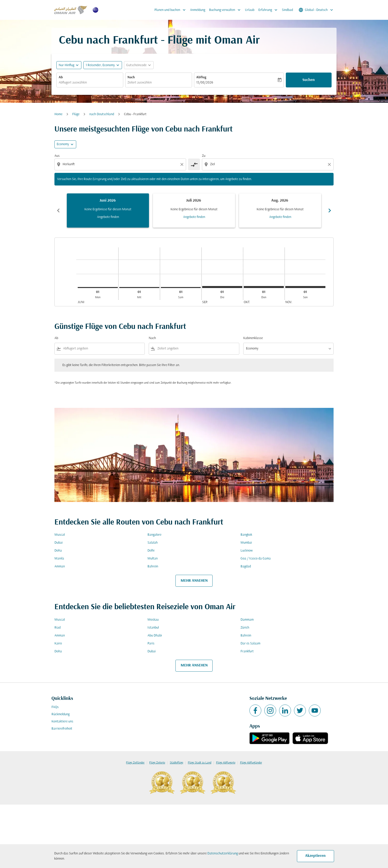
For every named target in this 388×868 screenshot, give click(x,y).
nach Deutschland (102, 114)
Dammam (247, 620)
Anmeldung (198, 10)
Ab (61, 77)
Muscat (60, 535)
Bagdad (246, 566)
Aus (57, 156)
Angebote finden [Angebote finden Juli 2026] (194, 217)
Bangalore (154, 535)
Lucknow (247, 551)
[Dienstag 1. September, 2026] (222, 287)
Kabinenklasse (253, 338)
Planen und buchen (171, 10)
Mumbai (246, 543)
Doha (58, 551)
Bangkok (246, 535)
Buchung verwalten (226, 10)
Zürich (245, 628)
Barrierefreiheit (62, 729)
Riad (58, 628)
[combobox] (90, 83)
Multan (153, 559)
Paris (151, 644)
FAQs (55, 707)
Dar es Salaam (250, 644)
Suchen (309, 80)
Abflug (201, 77)
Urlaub (250, 10)
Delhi (151, 551)
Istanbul (153, 628)
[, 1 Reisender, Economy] (100, 65)
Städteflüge (176, 763)
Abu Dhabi (155, 636)
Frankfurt (247, 651)
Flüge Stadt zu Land (200, 763)
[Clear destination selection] (330, 164)
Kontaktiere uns (62, 722)
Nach (131, 77)
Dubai (59, 543)
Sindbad (287, 10)
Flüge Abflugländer (251, 763)
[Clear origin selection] (183, 164)
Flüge (76, 114)
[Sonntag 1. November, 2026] (305, 287)
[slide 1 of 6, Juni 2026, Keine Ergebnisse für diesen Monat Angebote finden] (108, 210)
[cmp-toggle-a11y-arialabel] (194, 164)
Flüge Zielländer (135, 763)
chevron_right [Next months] (330, 210)
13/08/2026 (205, 83)
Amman (60, 566)
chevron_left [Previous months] (58, 210)
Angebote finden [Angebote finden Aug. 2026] (280, 217)
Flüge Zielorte (157, 763)
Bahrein (153, 566)
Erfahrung (269, 10)
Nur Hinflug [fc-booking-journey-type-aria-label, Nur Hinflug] (66, 65)
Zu (204, 156)
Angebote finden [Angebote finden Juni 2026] (108, 217)
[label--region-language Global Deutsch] (316, 10)
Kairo (58, 644)
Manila (59, 559)
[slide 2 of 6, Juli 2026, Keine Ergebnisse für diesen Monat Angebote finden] (194, 210)
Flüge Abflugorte (226, 763)
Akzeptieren (315, 856)
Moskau (153, 620)
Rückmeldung (61, 714)
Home (58, 114)
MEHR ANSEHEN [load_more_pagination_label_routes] (194, 581)
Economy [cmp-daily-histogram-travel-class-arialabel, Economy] (63, 144)
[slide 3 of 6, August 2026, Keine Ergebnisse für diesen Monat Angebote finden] (280, 210)
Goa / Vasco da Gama (256, 559)
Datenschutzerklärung (223, 854)
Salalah (153, 543)
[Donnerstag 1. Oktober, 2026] (264, 287)
